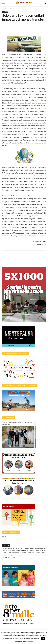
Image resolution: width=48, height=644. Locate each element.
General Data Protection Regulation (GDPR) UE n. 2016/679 (19, 550)
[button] (45, 3)
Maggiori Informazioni (24, 642)
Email (5, 536)
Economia (11, 8)
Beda (36, 100)
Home (4, 8)
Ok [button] (43, 638)
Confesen (22, 97)
